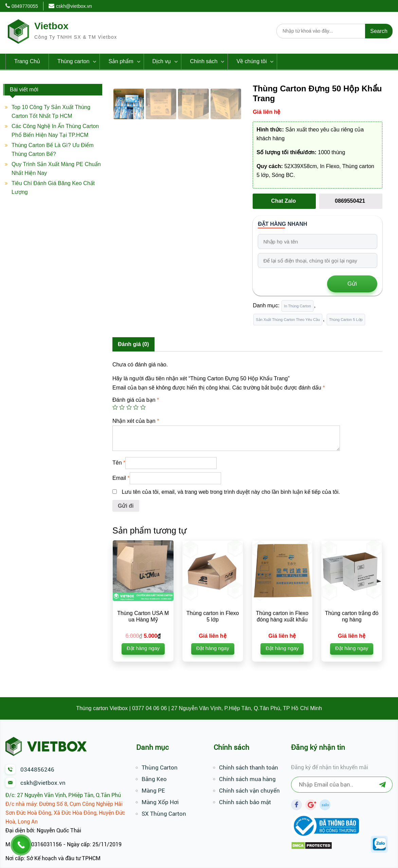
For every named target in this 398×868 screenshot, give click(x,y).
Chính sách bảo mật (245, 802)
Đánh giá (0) (133, 344)
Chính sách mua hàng (247, 779)
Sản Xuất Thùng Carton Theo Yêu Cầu (288, 320)
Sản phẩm (121, 61)
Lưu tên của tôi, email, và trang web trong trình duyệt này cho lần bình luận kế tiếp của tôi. (231, 492)
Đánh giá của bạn (136, 400)
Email (121, 478)
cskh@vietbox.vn (74, 6)
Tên (119, 463)
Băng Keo (154, 779)
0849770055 (25, 6)
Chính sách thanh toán (249, 767)
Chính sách (204, 61)
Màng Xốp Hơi (160, 802)
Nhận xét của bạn (136, 421)
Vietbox (51, 26)
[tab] (133, 344)
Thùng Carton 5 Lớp (346, 320)
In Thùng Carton (297, 306)
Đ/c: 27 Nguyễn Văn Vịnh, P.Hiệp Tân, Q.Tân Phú (63, 795)
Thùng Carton (160, 767)
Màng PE (153, 791)
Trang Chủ (27, 61)
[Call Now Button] (21, 845)
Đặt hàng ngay (143, 648)
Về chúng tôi (251, 61)
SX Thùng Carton (164, 814)
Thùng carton (73, 61)
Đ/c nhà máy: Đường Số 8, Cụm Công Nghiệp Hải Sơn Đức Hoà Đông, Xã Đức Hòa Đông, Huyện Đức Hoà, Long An (65, 813)
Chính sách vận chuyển (249, 791)
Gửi (352, 284)
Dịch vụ (162, 61)
